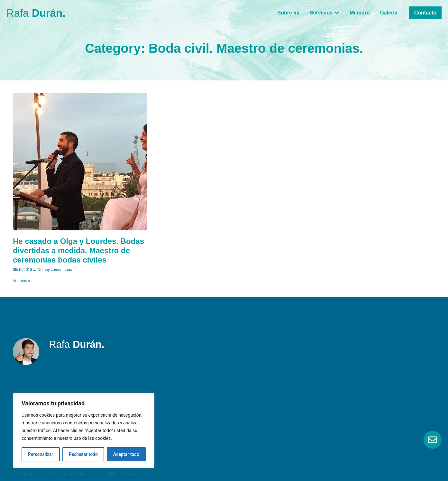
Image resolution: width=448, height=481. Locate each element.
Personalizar (41, 454)
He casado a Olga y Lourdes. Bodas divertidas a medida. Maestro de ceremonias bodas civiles (78, 250)
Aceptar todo (126, 454)
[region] (84, 430)
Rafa (36, 13)
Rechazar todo (83, 454)
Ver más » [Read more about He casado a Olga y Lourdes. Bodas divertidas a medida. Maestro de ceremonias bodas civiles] (22, 281)
